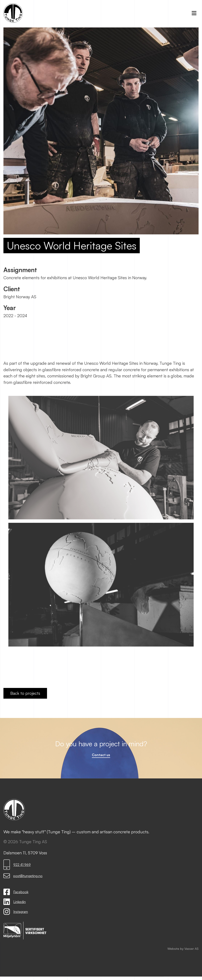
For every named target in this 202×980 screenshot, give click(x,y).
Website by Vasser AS (183, 949)
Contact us (101, 755)
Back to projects (25, 693)
